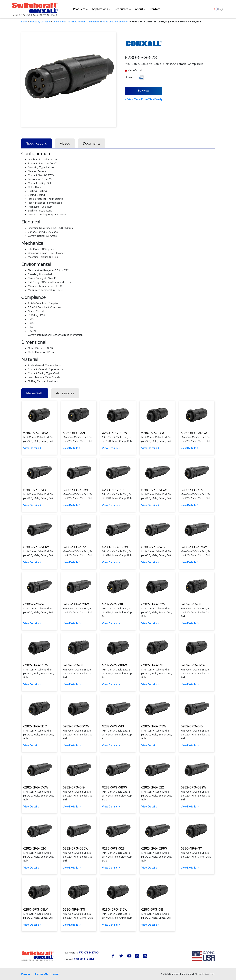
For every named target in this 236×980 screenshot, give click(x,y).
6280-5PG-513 (34, 490)
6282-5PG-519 (74, 787)
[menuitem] (79, 9)
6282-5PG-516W (36, 787)
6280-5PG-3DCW (194, 433)
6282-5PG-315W (36, 665)
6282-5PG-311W (153, 604)
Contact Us (41, 974)
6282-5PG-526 (35, 848)
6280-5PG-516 (113, 490)
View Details (31, 448)
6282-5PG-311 (112, 604)
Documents (92, 143)
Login (56, 974)
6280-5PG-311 (191, 848)
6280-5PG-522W (115, 547)
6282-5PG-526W (75, 848)
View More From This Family (145, 99)
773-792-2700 (88, 953)
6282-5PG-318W (114, 665)
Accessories (65, 393)
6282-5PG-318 (74, 665)
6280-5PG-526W (194, 547)
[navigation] (117, 9)
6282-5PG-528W (154, 848)
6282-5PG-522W (193, 787)
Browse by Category (40, 22)
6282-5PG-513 (113, 726)
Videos (65, 143)
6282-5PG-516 (192, 726)
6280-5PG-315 (74, 909)
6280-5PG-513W (75, 490)
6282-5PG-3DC (35, 726)
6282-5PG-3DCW (76, 726)
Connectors (59, 22)
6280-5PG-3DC (153, 433)
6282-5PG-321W (193, 665)
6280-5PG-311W (35, 909)
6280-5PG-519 (192, 490)
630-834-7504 (84, 959)
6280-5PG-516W (154, 490)
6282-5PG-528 (113, 848)
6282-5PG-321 (152, 665)
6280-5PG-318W (36, 433)
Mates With (35, 393)
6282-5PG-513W (154, 726)
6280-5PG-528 (35, 604)
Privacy (26, 974)
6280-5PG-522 (74, 547)
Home (24, 22)
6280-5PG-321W (115, 433)
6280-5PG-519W (36, 547)
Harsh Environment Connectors (83, 22)
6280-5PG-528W (76, 604)
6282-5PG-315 (192, 604)
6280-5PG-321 (74, 433)
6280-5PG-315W (115, 909)
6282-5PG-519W (114, 787)
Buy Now (143, 91)
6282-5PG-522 (153, 787)
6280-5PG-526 (153, 547)
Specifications (37, 143)
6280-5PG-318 (152, 909)
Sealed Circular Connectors (115, 22)
